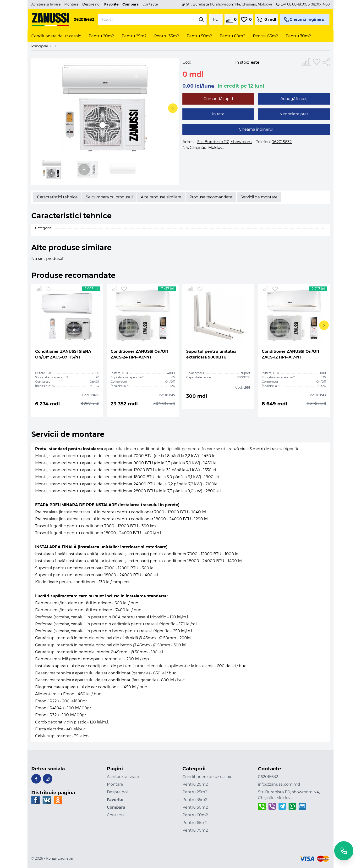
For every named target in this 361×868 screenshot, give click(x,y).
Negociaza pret (294, 114)
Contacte (150, 4)
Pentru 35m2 (195, 800)
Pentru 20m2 (195, 784)
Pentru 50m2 (195, 807)
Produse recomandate (211, 197)
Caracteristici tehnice (57, 197)
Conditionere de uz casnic (207, 777)
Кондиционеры (60, 858)
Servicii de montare (259, 197)
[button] (171, 111)
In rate (218, 114)
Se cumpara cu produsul (109, 197)
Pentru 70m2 (195, 830)
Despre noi (91, 4)
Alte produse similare (161, 197)
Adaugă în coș (294, 99)
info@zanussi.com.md (279, 784)
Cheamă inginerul (256, 129)
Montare (71, 4)
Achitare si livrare (46, 4)
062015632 (84, 20)
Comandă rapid (218, 99)
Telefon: (274, 142)
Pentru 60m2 (195, 815)
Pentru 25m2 (195, 792)
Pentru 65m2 (195, 823)
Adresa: (217, 145)
